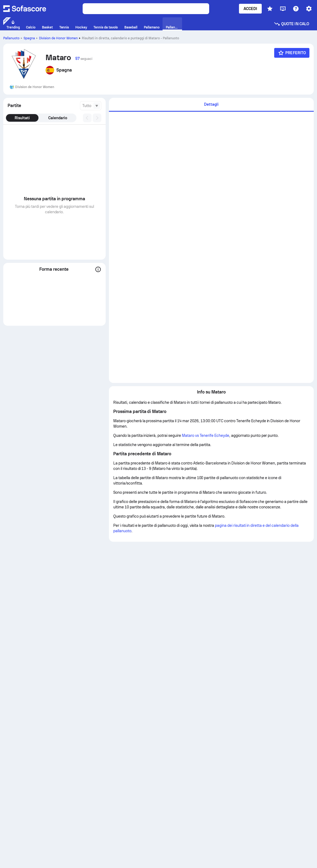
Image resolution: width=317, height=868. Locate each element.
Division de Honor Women (58, 38)
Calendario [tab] (58, 118)
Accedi (250, 9)
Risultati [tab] (22, 118)
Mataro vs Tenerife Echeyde (206, 435)
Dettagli (211, 104)
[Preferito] (292, 53)
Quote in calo (291, 24)
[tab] (211, 105)
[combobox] (91, 106)
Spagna (29, 38)
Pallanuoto (11, 38)
